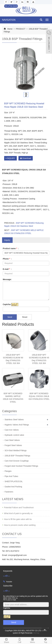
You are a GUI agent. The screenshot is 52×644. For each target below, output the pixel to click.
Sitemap (36, 633)
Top (45, 640)
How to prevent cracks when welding (20, 525)
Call (20, 640)
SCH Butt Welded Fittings (16, 450)
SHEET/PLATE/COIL (14, 481)
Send (10, 317)
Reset (25, 317)
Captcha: (7, 304)
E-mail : (7, 269)
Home (10, 29)
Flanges (8, 471)
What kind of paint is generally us (18, 513)
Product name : (11, 248)
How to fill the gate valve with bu (18, 519)
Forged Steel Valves (13, 445)
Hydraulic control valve (14, 435)
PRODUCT (21, 29)
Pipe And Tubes (11, 476)
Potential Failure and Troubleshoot (19, 508)
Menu (33, 640)
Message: (7, 279)
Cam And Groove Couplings (17, 461)
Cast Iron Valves (12, 430)
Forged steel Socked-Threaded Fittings (21, 466)
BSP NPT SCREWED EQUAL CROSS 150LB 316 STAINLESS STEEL (39, 396)
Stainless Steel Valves (14, 420)
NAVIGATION (9, 20)
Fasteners (9, 492)
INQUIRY (10, 158)
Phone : (7, 259)
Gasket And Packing (13, 487)
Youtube (9, 582)
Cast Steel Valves (12, 440)
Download (26, 158)
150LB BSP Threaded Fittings (17, 456)
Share (7, 640)
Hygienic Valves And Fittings (17, 425)
